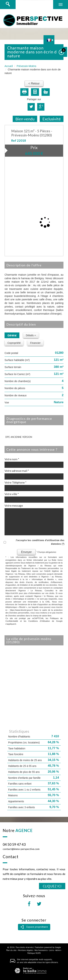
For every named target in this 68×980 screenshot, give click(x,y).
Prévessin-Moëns (26, 66)
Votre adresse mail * (17, 471)
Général (12, 335)
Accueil (9, 66)
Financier (35, 343)
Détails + (31, 335)
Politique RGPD (34, 953)
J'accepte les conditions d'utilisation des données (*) (40, 542)
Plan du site (11, 950)
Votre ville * (12, 494)
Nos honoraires (41, 950)
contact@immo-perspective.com (21, 849)
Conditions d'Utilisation (39, 621)
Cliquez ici (52, 886)
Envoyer (26, 552)
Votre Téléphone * (16, 482)
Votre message (14, 506)
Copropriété (14, 343)
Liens (51, 950)
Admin (58, 950)
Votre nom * (12, 459)
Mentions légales (25, 950)
